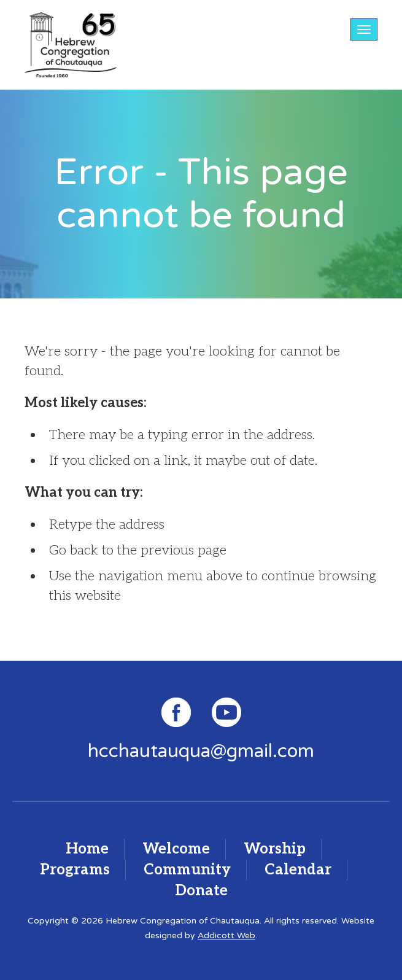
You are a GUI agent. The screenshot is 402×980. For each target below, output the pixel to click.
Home (87, 849)
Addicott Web (226, 935)
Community (187, 870)
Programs (75, 870)
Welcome (176, 849)
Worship (275, 849)
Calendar (298, 870)
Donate (201, 891)
